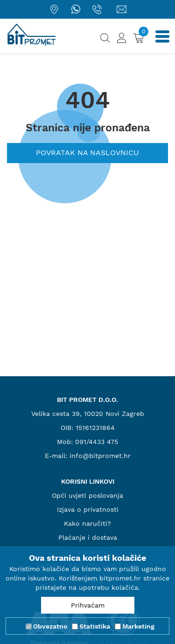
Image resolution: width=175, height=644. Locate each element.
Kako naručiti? (87, 523)
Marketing (138, 626)
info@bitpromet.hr (100, 456)
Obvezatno (50, 626)
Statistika (95, 626)
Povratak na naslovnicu (87, 153)
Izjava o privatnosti (88, 509)
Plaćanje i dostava (88, 537)
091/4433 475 (97, 442)
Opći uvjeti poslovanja (87, 495)
